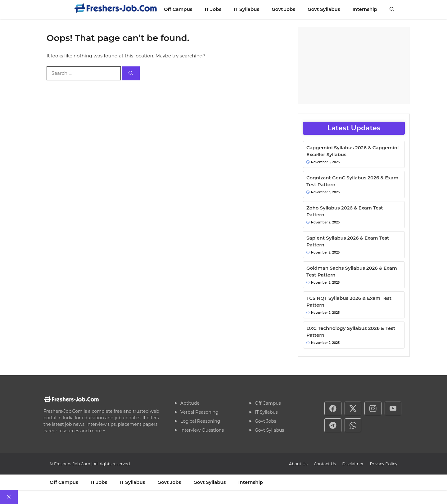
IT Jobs (213, 9)
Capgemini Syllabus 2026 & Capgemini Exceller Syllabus (352, 151)
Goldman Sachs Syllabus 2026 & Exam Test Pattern (352, 272)
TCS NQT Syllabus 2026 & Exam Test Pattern (349, 302)
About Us (298, 464)
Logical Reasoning (200, 421)
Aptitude (190, 403)
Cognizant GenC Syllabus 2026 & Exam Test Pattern (352, 181)
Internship (365, 9)
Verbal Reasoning (199, 412)
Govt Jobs (283, 9)
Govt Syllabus (324, 9)
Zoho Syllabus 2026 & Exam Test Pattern (345, 211)
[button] (392, 9)
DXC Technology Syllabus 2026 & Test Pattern (351, 332)
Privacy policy (384, 464)
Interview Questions (202, 430)
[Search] (131, 73)
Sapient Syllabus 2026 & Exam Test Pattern (348, 241)
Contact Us (325, 464)
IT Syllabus (246, 9)
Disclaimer (353, 464)
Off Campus (178, 9)
